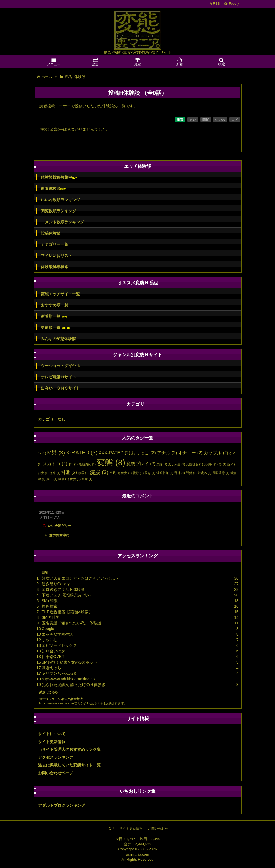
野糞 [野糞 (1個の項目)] (191, 473)
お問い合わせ (158, 829)
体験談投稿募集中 (59, 177)
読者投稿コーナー (55, 106)
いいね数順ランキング (60, 200)
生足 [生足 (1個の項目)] (115, 473)
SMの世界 (50, 617)
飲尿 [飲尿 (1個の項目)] (87, 479)
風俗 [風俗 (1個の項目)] (64, 479)
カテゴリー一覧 (55, 244)
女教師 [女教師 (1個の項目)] (211, 464)
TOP (110, 829)
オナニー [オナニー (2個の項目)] (190, 453)
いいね (220, 120)
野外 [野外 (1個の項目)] (180, 473)
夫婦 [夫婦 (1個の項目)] (162, 464)
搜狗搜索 (50, 606)
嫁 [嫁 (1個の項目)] (231, 464)
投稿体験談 (51, 233)
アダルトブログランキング (62, 805)
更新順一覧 (56, 328)
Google (48, 629)
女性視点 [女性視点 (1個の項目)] (194, 464)
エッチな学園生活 (57, 634)
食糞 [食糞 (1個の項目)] (75, 479)
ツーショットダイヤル (60, 366)
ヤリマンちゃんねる (59, 673)
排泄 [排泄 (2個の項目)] (69, 472)
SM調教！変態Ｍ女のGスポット (70, 662)
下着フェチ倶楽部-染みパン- (66, 595)
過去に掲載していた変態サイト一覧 (69, 765)
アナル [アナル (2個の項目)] (167, 453)
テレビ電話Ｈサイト (58, 377)
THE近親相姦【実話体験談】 (67, 612)
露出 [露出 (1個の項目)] (52, 479)
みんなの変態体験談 (58, 339)
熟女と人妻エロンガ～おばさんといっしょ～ (81, 578)
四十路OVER (53, 657)
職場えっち (51, 668)
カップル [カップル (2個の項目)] (216, 453)
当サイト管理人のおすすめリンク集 (69, 749)
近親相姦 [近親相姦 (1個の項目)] (165, 473)
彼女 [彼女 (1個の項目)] (43, 473)
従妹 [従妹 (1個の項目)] (55, 473)
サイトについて (52, 734)
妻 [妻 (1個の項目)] (223, 464)
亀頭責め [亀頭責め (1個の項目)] (87, 464)
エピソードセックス (59, 645)
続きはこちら (49, 692)
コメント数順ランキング (62, 222)
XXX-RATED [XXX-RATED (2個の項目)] (114, 453)
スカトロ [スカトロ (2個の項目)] (55, 464)
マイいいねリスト (57, 256)
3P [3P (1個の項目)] (42, 453)
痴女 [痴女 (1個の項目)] (126, 473)
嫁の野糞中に (59, 535)
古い (193, 120)
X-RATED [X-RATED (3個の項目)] (82, 453)
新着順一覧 (54, 316)
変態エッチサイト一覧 (60, 294)
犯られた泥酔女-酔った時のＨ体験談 (74, 685)
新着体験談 (53, 189)
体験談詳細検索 (55, 267)
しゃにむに (51, 640)
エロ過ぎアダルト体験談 (63, 589)
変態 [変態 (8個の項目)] (111, 462)
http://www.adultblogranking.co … (71, 679)
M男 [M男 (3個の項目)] (56, 453)
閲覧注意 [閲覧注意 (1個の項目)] (221, 473)
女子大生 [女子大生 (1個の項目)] (177, 464)
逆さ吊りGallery (56, 584)
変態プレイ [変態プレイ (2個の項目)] (141, 464)
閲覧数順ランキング (58, 211)
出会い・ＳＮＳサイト (60, 388)
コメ (235, 120)
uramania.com (137, 854)
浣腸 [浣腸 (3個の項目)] (99, 472)
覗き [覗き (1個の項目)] (150, 473)
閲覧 (206, 120)
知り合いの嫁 (53, 651)
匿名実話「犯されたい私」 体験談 (72, 623)
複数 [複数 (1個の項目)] (138, 473)
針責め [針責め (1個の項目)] (205, 473)
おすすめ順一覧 (55, 305)
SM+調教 (50, 601)
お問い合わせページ (56, 773)
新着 (180, 120)
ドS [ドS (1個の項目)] (73, 464)
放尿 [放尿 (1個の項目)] (83, 473)
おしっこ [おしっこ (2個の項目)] (144, 453)
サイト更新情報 (52, 742)
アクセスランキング (56, 757)
